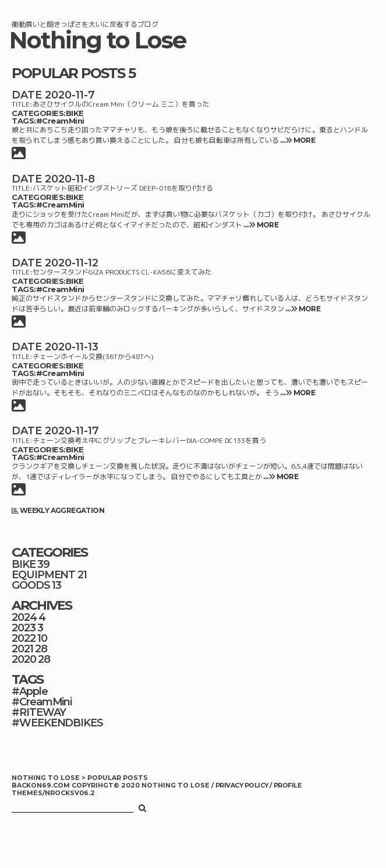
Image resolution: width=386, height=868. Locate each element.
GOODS (31, 585)
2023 (24, 628)
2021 (22, 649)
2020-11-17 (72, 431)
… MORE (297, 140)
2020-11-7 (70, 95)
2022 (24, 638)
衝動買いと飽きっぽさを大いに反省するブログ (85, 24)
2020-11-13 (72, 347)
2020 (24, 659)
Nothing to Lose (98, 40)
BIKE (75, 113)
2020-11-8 (70, 179)
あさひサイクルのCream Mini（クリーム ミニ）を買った (121, 104)
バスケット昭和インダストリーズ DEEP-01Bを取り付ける (123, 188)
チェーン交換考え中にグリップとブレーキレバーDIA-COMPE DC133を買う (149, 440)
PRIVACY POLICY (242, 786)
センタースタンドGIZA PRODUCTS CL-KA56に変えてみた (122, 272)
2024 (24, 617)
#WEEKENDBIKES (57, 723)
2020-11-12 (72, 263)
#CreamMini (60, 121)
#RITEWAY (39, 712)
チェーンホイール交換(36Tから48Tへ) (93, 356)
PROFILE (288, 786)
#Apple (30, 691)
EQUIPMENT (43, 575)
